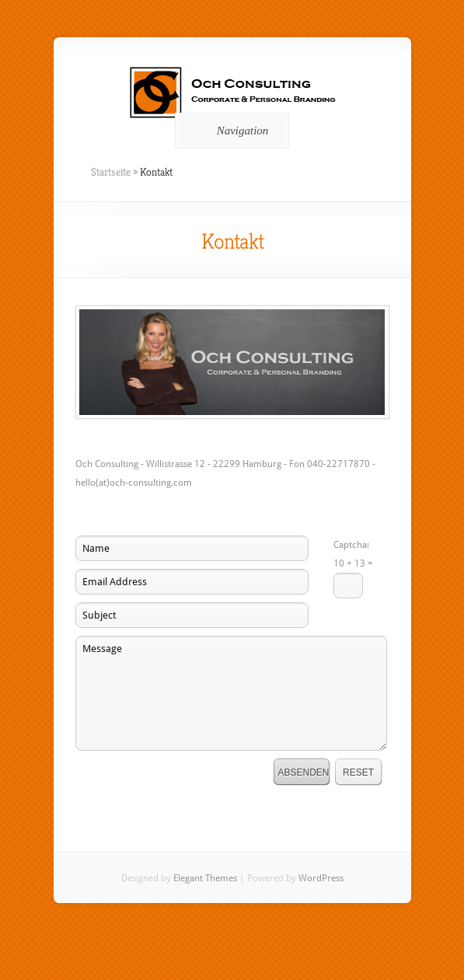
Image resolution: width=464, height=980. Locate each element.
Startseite (111, 172)
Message (232, 693)
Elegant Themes (205, 878)
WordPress (321, 878)
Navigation (230, 131)
